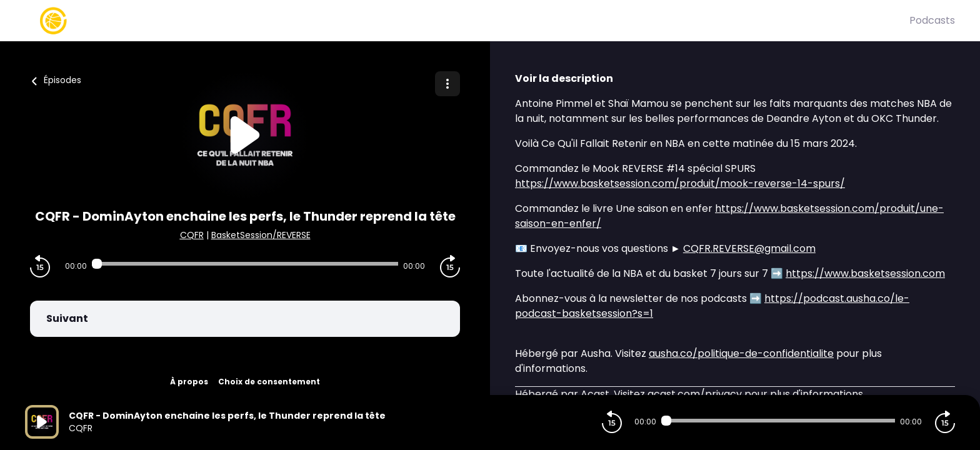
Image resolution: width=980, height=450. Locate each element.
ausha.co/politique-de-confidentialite (741, 353)
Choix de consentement (269, 382)
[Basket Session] (467, 21)
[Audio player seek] (245, 264)
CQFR (192, 235)
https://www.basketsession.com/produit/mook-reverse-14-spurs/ (680, 183)
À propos (189, 382)
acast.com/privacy (695, 394)
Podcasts (932, 20)
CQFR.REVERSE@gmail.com (749, 248)
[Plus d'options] (447, 84)
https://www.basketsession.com (865, 273)
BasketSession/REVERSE (261, 235)
